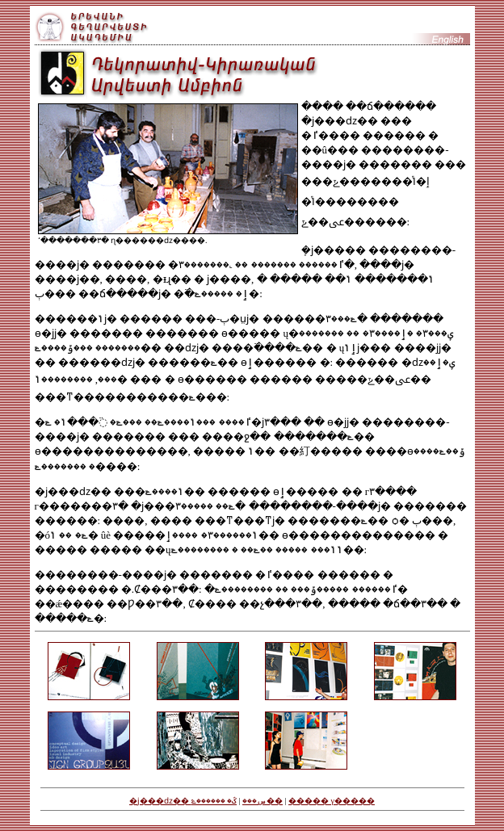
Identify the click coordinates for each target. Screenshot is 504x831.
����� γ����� (332, 801)
